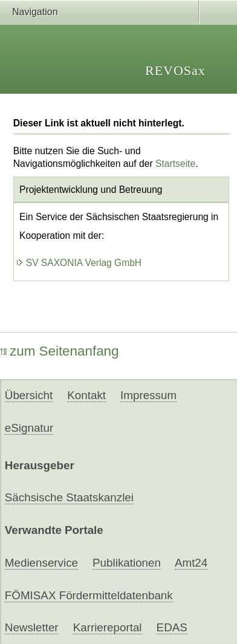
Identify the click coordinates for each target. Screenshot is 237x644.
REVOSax (175, 70)
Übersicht (29, 395)
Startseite (175, 164)
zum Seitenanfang (60, 351)
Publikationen (127, 563)
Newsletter (32, 627)
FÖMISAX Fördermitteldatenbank (89, 595)
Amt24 (191, 563)
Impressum (148, 395)
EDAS (172, 627)
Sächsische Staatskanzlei (69, 497)
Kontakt (86, 395)
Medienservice (41, 563)
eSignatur (29, 428)
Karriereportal (108, 627)
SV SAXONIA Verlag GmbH (79, 263)
